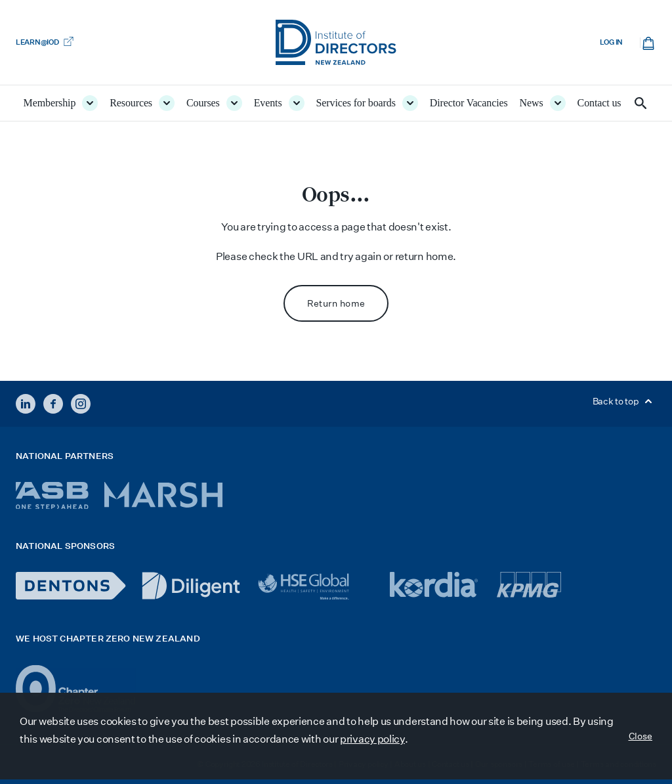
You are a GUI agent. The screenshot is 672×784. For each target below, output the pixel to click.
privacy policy (372, 739)
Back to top (624, 401)
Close (641, 736)
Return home (336, 303)
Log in (611, 42)
